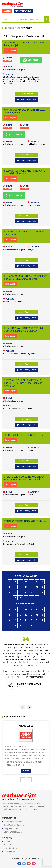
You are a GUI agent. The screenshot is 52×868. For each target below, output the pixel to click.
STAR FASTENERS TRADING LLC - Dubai (25, 521)
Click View (7, 61)
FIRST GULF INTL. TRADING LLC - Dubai (25, 435)
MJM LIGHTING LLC (16, 765)
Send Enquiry (10, 50)
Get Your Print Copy (12, 852)
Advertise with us (11, 848)
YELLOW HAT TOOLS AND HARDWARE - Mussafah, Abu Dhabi (25, 172)
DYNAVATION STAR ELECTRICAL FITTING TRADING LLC (27, 756)
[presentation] (23, 707)
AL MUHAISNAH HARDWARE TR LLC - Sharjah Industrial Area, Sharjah (24, 330)
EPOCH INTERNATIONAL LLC (19, 746)
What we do (9, 845)
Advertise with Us (23, 11)
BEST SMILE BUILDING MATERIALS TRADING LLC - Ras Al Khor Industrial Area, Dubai (23, 383)
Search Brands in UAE (13, 832)
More (26, 771)
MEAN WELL (26, 726)
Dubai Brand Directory (13, 822)
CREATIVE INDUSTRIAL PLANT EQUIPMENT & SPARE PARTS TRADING (27, 759)
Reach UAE (17, 859)
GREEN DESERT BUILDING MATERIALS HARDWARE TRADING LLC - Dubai (24, 478)
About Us (8, 841)
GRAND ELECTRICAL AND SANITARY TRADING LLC (27, 753)
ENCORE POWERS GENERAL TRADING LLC (25, 762)
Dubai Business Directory (14, 825)
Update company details (26, 99)
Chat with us (31, 60)
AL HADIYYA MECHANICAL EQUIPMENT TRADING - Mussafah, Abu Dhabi (25, 277)
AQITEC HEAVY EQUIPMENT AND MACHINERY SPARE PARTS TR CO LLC (27, 749)
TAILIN (28, 28)
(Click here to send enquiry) (14, 70)
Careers (7, 11)
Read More (33, 809)
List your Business (11, 828)
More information (26, 94)
